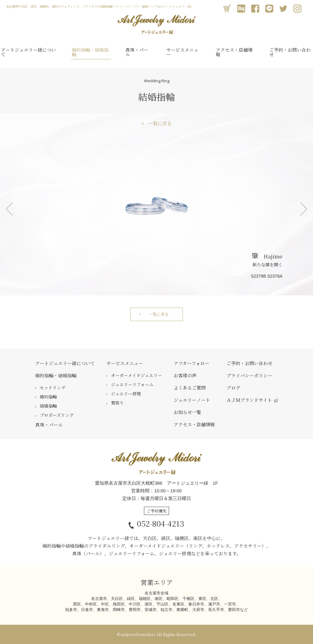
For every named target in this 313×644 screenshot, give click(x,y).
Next (304, 209)
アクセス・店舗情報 (234, 52)
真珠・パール (137, 52)
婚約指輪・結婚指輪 (90, 52)
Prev (9, 209)
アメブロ (241, 9)
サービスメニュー (182, 52)
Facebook (255, 9)
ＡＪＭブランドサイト (249, 400)
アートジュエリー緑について (28, 52)
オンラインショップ (227, 9)
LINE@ (269, 9)
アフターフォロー (191, 363)
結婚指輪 (48, 406)
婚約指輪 (48, 397)
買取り (117, 403)
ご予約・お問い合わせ (290, 52)
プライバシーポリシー (249, 375)
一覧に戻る (160, 123)
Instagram (297, 9)
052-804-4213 (156, 523)
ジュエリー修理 (126, 394)
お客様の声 (185, 375)
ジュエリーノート (192, 400)
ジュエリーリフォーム (132, 384)
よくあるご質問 (190, 388)
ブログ (233, 388)
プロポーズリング (57, 415)
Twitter (283, 9)
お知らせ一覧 (187, 412)
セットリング (53, 387)
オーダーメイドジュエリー (136, 375)
